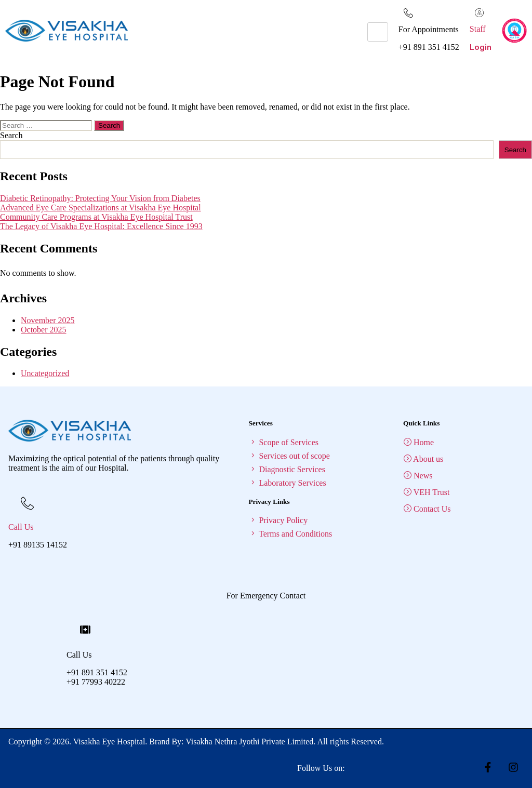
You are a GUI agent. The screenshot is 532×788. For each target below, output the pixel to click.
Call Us (21, 527)
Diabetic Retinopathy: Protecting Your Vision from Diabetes (100, 198)
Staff (478, 29)
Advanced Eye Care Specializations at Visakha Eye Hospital (101, 208)
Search (11, 135)
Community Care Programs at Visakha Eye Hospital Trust (96, 217)
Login (481, 47)
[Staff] (480, 12)
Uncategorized (45, 373)
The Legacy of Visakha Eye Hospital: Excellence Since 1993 (101, 226)
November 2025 (48, 320)
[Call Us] (27, 502)
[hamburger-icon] (378, 32)
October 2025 (44, 330)
